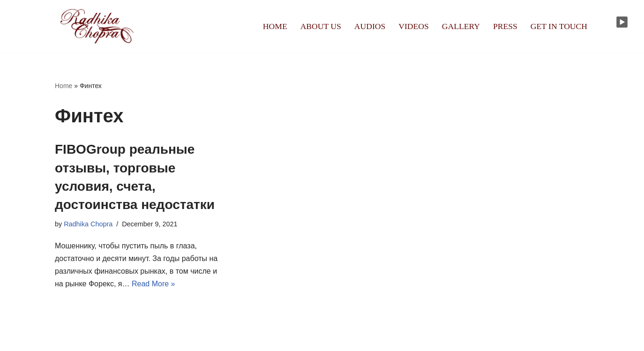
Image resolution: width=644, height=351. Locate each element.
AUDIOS (370, 26)
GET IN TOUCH (559, 26)
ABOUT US (321, 26)
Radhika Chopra (88, 224)
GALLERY (461, 26)
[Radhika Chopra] (97, 26)
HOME (275, 26)
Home (64, 86)
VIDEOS (414, 26)
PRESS (505, 26)
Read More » (154, 284)
